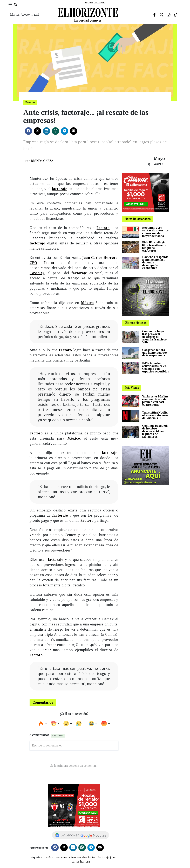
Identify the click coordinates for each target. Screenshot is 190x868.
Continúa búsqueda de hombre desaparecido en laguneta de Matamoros (155, 431)
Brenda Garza (42, 161)
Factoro (103, 228)
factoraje (60, 189)
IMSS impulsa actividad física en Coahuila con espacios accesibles (155, 367)
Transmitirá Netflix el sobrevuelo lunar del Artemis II (155, 415)
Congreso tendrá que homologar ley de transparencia (155, 353)
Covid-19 (37, 273)
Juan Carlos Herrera (100, 258)
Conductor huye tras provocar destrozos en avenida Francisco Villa (154, 337)
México (87, 303)
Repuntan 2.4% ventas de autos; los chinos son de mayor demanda (155, 232)
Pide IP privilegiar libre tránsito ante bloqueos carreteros (154, 247)
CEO (33, 263)
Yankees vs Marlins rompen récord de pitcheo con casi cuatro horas (155, 401)
